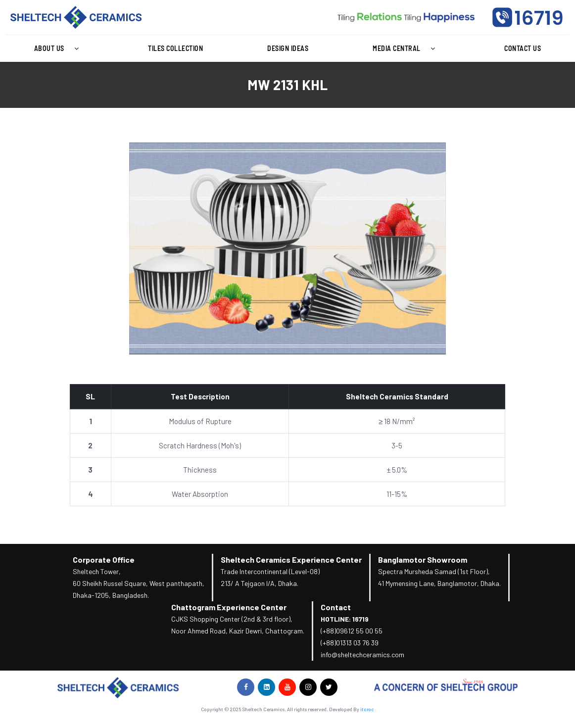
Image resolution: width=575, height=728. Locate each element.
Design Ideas (288, 48)
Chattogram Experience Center (229, 607)
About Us (59, 49)
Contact (336, 607)
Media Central (406, 49)
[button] (59, 49)
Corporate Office (104, 559)
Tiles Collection (175, 48)
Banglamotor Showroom (423, 559)
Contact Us (523, 48)
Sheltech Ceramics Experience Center (291, 559)
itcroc (367, 709)
